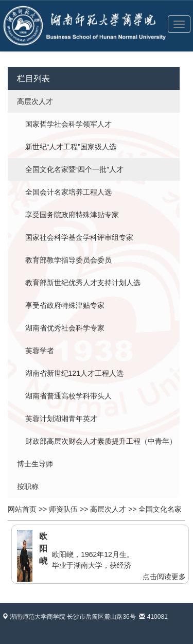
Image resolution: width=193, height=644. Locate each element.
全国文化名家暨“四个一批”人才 (74, 169)
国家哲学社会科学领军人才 (68, 124)
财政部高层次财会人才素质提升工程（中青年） (101, 441)
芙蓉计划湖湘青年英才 (61, 419)
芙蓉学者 (40, 351)
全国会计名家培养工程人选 (68, 192)
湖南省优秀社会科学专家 (65, 328)
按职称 (28, 486)
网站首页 (22, 509)
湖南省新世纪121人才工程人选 (74, 373)
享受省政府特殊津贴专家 (65, 305)
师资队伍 (63, 509)
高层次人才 (35, 101)
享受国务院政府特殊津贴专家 (72, 215)
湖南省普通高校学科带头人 (68, 396)
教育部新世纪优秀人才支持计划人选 (83, 283)
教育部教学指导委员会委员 (68, 260)
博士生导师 (35, 464)
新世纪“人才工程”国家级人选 (71, 147)
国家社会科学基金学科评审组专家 (79, 237)
